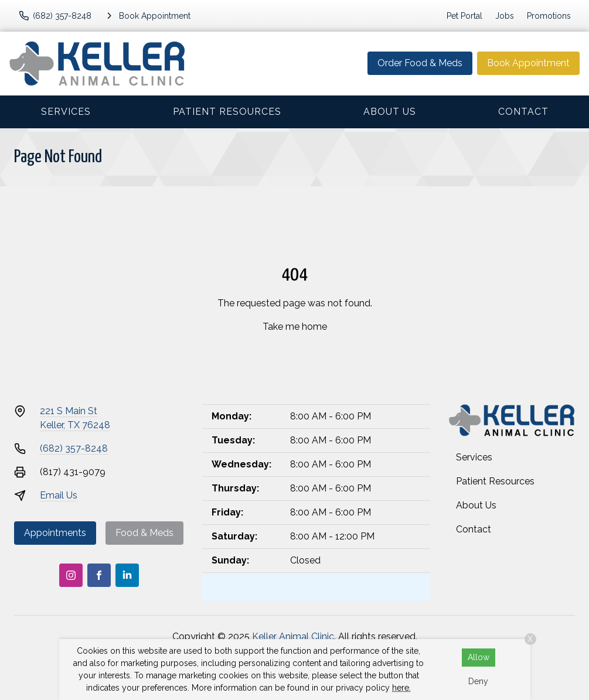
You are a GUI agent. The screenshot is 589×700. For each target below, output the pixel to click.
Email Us (59, 495)
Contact (523, 112)
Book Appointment (528, 63)
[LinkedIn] (127, 575)
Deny (478, 681)
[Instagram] (71, 575)
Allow (479, 657)
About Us (390, 112)
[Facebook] (99, 575)
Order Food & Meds (420, 63)
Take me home (295, 327)
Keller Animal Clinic (293, 636)
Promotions (549, 16)
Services (66, 112)
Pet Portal (464, 16)
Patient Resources (227, 112)
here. (401, 688)
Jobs (505, 16)
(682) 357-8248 (74, 448)
